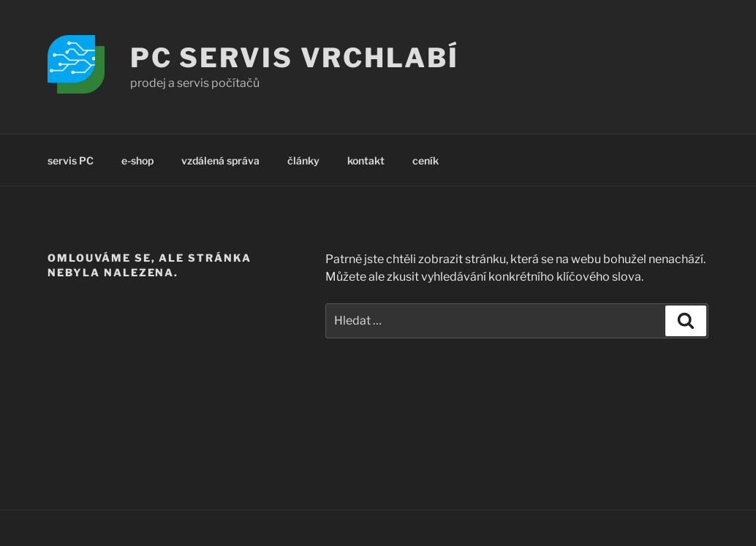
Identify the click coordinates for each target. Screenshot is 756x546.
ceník (426, 160)
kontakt (366, 160)
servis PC (71, 160)
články (303, 160)
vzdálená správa (220, 160)
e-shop (137, 160)
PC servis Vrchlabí (295, 58)
